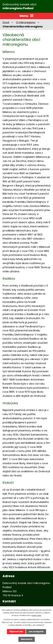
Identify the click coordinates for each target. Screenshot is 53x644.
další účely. (37, 615)
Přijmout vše (16, 632)
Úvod (6, 22)
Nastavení (27, 639)
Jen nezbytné (36, 632)
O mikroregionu (26, 22)
